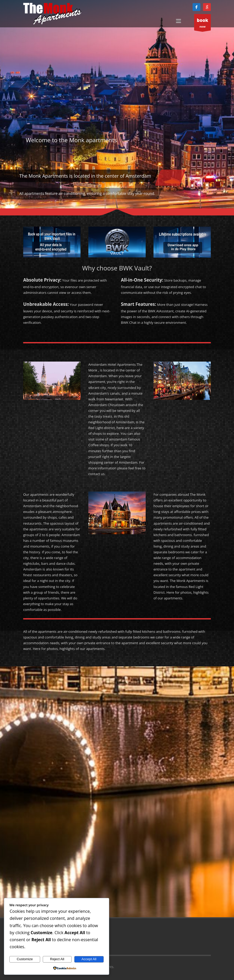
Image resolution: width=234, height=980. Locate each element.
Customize (25, 959)
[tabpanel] (117, 104)
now (202, 24)
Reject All (57, 959)
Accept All (89, 959)
